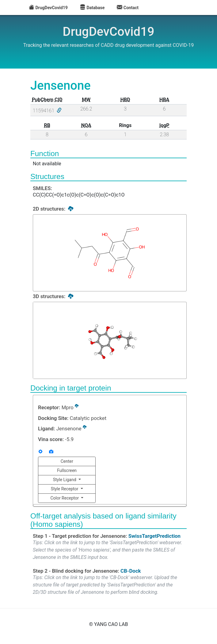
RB (47, 125)
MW (86, 100)
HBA (164, 100)
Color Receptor (65, 498)
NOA (86, 125)
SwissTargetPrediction (154, 535)
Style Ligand (65, 480)
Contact (128, 8)
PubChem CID (47, 100)
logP (164, 125)
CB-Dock (131, 570)
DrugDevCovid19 (48, 8)
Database (92, 8)
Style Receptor (65, 489)
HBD (125, 100)
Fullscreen (67, 470)
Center (67, 461)
